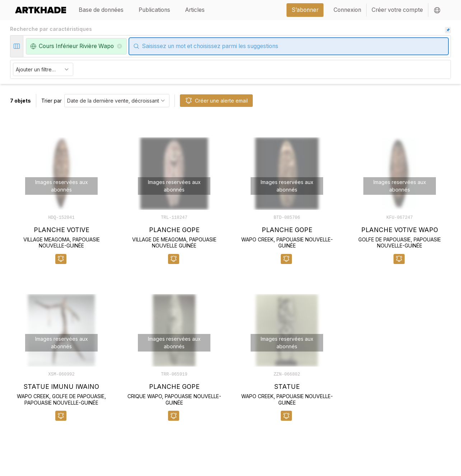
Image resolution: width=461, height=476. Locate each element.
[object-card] (61, 193)
